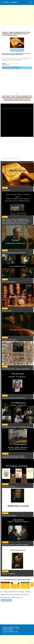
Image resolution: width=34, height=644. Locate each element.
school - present (12, 2)
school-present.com (10, 632)
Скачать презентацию (11, 68)
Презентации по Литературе (12, 63)
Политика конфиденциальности (11, 627)
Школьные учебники (8, 630)
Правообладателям (8, 628)
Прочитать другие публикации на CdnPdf (17, 136)
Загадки (17, 628)
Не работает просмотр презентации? (11, 159)
